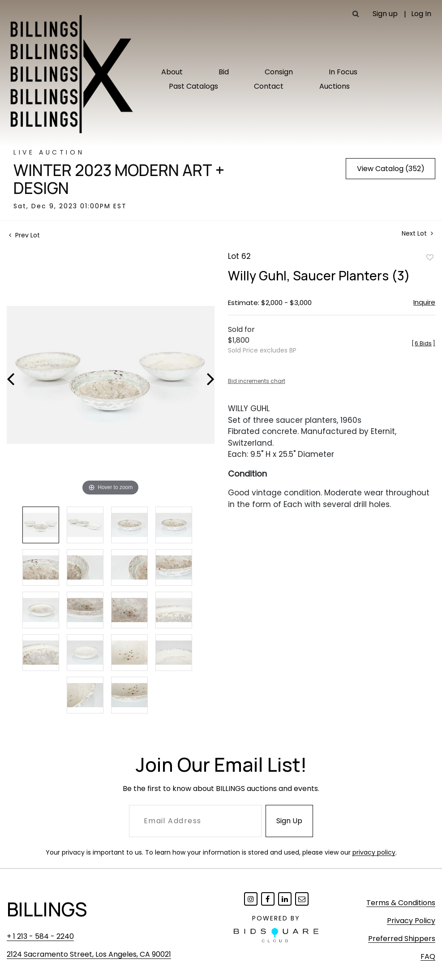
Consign (279, 72)
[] (423, 343)
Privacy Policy (411, 921)
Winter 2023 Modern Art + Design (119, 179)
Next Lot (417, 234)
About (172, 72)
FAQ (428, 956)
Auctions (335, 86)
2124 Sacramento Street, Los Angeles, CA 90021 (89, 954)
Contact (269, 86)
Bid (224, 72)
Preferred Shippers (402, 939)
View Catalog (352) (391, 169)
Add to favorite (430, 257)
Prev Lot (24, 235)
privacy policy (374, 852)
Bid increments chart (257, 381)
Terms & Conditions (401, 903)
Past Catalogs (193, 86)
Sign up (385, 14)
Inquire (424, 302)
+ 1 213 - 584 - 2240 (40, 936)
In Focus (343, 72)
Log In (421, 14)
